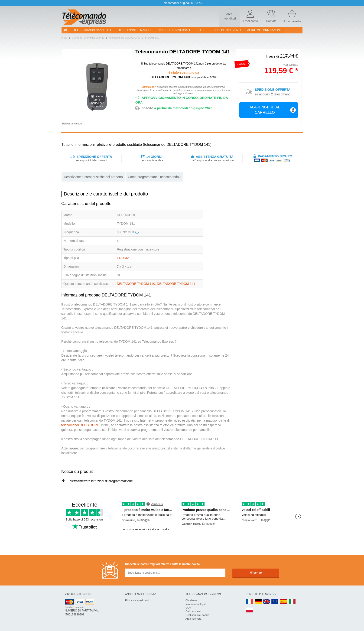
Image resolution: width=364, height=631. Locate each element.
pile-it (202, 30)
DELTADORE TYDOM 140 (136, 284)
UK (267, 602)
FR (250, 602)
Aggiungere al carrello (273, 110)
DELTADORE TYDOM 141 (176, 284)
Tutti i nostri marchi (135, 30)
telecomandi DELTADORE (80, 425)
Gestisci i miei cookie (197, 615)
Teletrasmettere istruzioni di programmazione (100, 481)
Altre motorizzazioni (264, 30)
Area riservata (193, 619)
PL (250, 610)
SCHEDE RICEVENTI (227, 30)
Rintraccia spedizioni (137, 600)
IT (292, 602)
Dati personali (193, 611)
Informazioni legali (196, 604)
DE (258, 602)
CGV (188, 608)
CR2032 (123, 258)
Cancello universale (174, 30)
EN (275, 602)
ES (284, 602)
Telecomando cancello (92, 30)
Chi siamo (191, 600)
